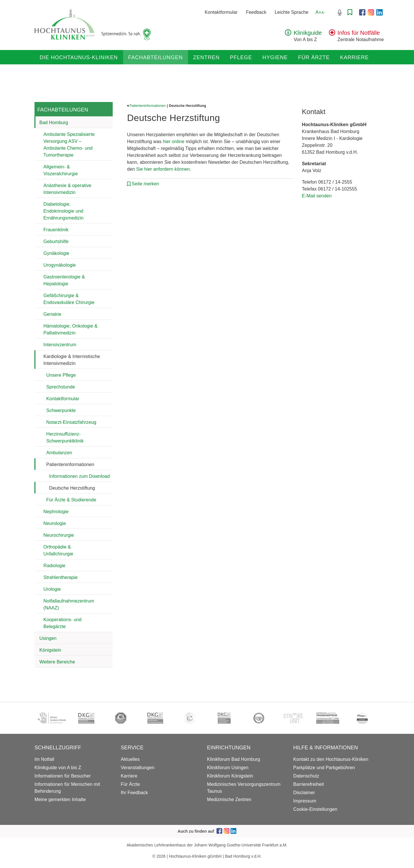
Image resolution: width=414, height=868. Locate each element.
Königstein (50, 650)
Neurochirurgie (59, 535)
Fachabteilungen (156, 57)
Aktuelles (130, 759)
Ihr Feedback (134, 793)
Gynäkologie (56, 253)
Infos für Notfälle (359, 33)
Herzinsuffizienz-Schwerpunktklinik (65, 437)
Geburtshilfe (56, 241)
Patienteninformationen (70, 464)
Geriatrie (52, 314)
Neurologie (55, 523)
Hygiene (275, 57)
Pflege (241, 57)
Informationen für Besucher (63, 776)
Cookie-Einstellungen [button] (315, 809)
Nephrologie (56, 512)
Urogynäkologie (60, 265)
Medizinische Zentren (229, 799)
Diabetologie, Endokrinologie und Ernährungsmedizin (64, 211)
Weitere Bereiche (57, 662)
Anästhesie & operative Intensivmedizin (67, 189)
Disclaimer (304, 793)
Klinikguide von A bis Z (58, 768)
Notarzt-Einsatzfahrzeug (71, 422)
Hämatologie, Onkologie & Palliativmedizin (70, 329)
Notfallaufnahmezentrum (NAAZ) (69, 604)
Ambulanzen (59, 453)
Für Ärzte (314, 57)
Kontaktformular (221, 12)
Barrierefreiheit (309, 784)
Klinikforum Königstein (230, 776)
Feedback (256, 12)
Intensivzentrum (60, 345)
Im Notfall (44, 759)
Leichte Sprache (292, 12)
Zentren (206, 57)
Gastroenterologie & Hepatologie (64, 280)
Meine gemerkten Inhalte (60, 799)
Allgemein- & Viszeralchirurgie (61, 170)
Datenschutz (306, 776)
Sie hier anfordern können (163, 169)
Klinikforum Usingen (228, 768)
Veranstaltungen (138, 768)
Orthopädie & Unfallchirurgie (58, 550)
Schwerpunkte (61, 410)
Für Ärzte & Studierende (71, 500)
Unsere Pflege (61, 375)
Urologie (52, 589)
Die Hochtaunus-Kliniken (79, 57)
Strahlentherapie (61, 577)
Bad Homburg (54, 123)
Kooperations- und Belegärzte (62, 623)
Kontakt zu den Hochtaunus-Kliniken (331, 759)
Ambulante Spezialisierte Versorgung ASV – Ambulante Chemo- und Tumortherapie (69, 145)
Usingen (48, 638)
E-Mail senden (317, 196)
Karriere (354, 57)
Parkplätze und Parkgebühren (324, 768)
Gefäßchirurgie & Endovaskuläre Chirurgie (69, 299)
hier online (174, 142)
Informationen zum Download (79, 476)
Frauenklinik (56, 230)
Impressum (305, 801)
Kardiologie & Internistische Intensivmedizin (72, 360)
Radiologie (54, 566)
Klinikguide (308, 33)
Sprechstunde (61, 387)
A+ (320, 12)
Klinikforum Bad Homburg (234, 759)
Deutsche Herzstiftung (72, 488)
